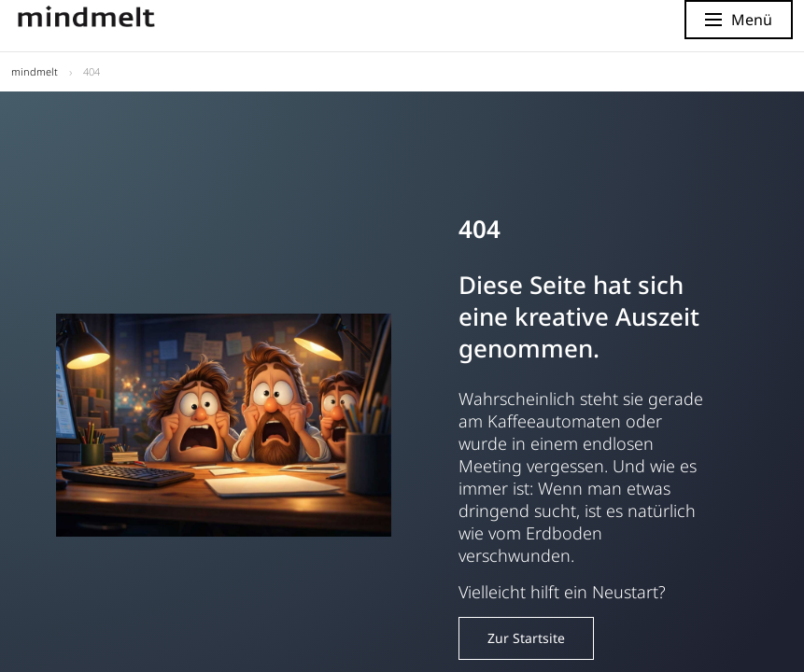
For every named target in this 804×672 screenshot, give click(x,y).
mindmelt (35, 71)
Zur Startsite (526, 638)
